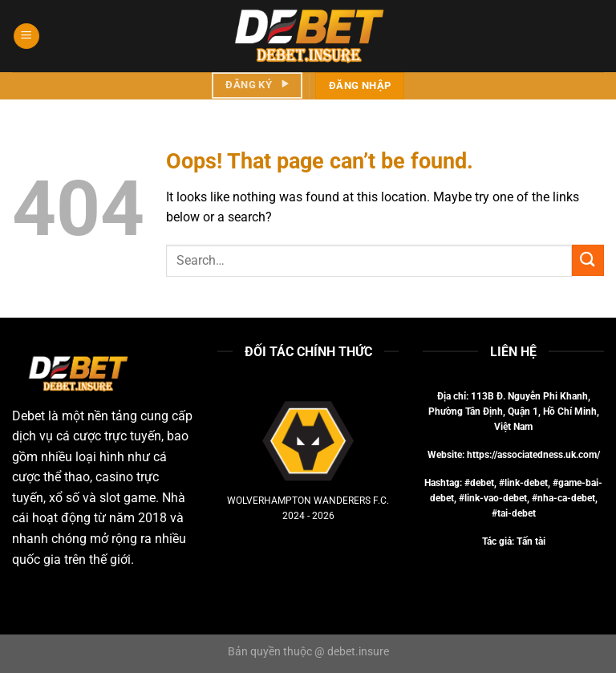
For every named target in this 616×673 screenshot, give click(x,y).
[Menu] (26, 36)
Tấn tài (531, 541)
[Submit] (588, 260)
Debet (28, 416)
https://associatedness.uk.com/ (533, 455)
